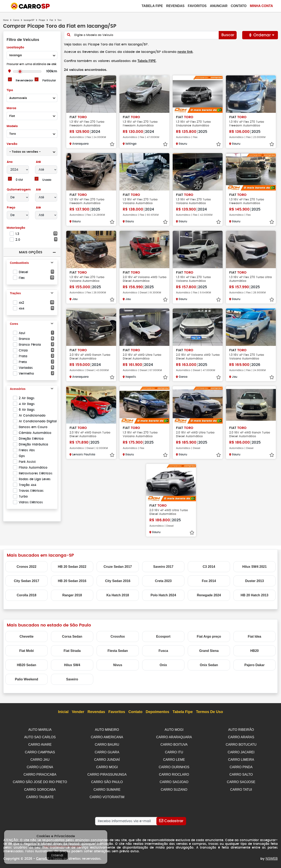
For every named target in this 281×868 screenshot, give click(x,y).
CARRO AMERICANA (107, 736)
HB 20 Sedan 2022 (72, 566)
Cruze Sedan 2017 (118, 566)
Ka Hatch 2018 (118, 595)
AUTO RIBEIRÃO (241, 729)
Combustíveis (19, 263)
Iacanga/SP (29, 20)
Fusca (163, 650)
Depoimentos (157, 712)
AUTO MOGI (174, 729)
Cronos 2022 (26, 566)
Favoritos (197, 6)
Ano (10, 162)
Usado (47, 180)
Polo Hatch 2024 (163, 595)
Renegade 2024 (209, 595)
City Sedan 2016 (118, 580)
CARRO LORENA (40, 766)
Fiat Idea (254, 636)
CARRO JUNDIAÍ (107, 758)
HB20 (254, 650)
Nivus (118, 665)
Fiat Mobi (26, 650)
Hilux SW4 (72, 665)
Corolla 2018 (27, 595)
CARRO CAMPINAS (40, 751)
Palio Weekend (27, 679)
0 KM (19, 180)
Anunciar (219, 6)
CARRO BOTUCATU (241, 744)
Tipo (10, 90)
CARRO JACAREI (241, 751)
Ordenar (260, 35)
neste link (182, 52)
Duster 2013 (254, 580)
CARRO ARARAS (241, 736)
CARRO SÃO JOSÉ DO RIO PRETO (40, 780)
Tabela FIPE (145, 61)
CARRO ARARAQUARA (174, 736)
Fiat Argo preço (209, 636)
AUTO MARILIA (40, 729)
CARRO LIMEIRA (241, 758)
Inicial (63, 712)
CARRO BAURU (107, 744)
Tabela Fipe (152, 6)
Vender (78, 712)
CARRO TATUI (241, 788)
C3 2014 (209, 566)
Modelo (12, 126)
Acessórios (18, 389)
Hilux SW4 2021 (254, 566)
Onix (163, 665)
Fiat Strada (72, 650)
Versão (12, 144)
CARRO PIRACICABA (40, 773)
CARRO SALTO (241, 773)
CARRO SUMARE (107, 788)
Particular (49, 81)
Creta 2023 (163, 580)
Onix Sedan (209, 665)
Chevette (27, 636)
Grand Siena (209, 650)
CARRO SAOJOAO (174, 780)
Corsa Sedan (72, 636)
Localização (15, 48)
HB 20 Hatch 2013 (254, 595)
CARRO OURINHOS (174, 766)
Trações (15, 293)
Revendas (175, 6)
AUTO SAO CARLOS (40, 736)
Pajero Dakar (255, 665)
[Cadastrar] (171, 819)
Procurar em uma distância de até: (32, 64)
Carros (16, 20)
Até (38, 162)
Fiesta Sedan (118, 650)
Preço (11, 208)
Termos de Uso (210, 712)
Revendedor (24, 81)
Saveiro (72, 679)
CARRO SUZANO (174, 788)
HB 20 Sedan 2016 (72, 580)
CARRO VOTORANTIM (107, 795)
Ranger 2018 (72, 595)
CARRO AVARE (40, 744)
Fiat (51, 20)
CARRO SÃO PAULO (107, 780)
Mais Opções (31, 252)
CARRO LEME (174, 758)
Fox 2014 (209, 580)
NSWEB (272, 856)
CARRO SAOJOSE (241, 780)
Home (6, 20)
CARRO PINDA (241, 766)
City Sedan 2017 (27, 580)
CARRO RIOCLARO (174, 773)
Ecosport (163, 636)
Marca (11, 108)
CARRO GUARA (107, 751)
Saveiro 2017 (163, 566)
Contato (239, 6)
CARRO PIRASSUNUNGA (107, 773)
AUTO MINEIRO (107, 729)
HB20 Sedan (27, 665)
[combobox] (32, 55)
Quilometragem (19, 190)
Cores (14, 324)
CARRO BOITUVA (174, 744)
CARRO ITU (174, 751)
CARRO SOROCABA (40, 788)
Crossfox (118, 636)
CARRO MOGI (107, 766)
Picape (42, 20)
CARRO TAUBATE (40, 795)
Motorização (16, 228)
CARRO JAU (40, 758)
